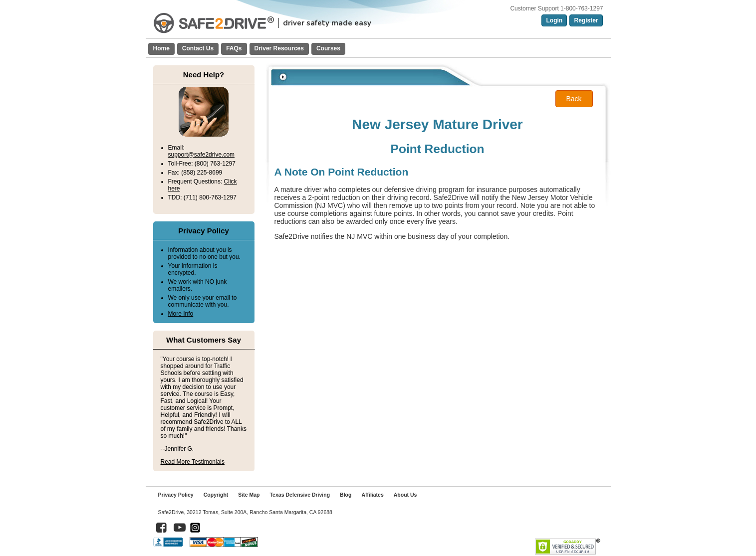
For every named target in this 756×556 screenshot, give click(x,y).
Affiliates (372, 495)
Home (161, 48)
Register (586, 20)
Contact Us (198, 48)
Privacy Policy (176, 495)
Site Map (249, 495)
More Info (181, 314)
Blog (346, 495)
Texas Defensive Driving (300, 495)
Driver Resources (279, 48)
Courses (328, 48)
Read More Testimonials (193, 462)
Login (554, 20)
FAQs (234, 48)
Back (574, 99)
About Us (405, 495)
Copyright (216, 495)
